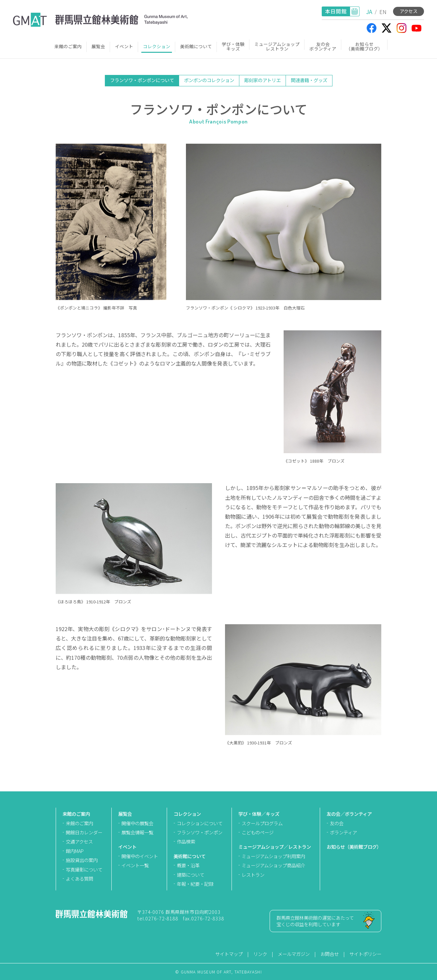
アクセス (409, 11)
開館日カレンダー (84, 832)
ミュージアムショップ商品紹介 (273, 865)
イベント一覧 (135, 865)
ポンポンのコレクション (209, 80)
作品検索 (186, 841)
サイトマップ (229, 954)
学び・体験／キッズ (259, 814)
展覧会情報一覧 (137, 832)
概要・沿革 (188, 865)
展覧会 (98, 46)
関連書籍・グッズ (309, 80)
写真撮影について (84, 869)
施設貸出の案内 (82, 860)
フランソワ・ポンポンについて (142, 80)
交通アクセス (79, 841)
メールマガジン (294, 954)
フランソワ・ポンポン (200, 832)
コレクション (157, 46)
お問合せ (330, 954)
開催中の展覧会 (137, 823)
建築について (190, 875)
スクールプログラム (262, 823)
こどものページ (258, 832)
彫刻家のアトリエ (262, 80)
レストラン (253, 875)
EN (383, 12)
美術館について (196, 46)
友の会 (337, 823)
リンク (260, 954)
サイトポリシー (365, 954)
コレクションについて (200, 823)
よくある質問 (79, 879)
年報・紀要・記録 (195, 884)
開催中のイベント (140, 856)
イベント (124, 46)
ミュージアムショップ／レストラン (275, 847)
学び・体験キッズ (233, 46)
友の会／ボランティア (349, 814)
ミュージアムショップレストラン (277, 46)
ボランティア (343, 832)
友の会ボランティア (323, 46)
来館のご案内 (68, 46)
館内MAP (75, 851)
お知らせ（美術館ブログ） (364, 46)
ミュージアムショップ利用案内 (273, 856)
